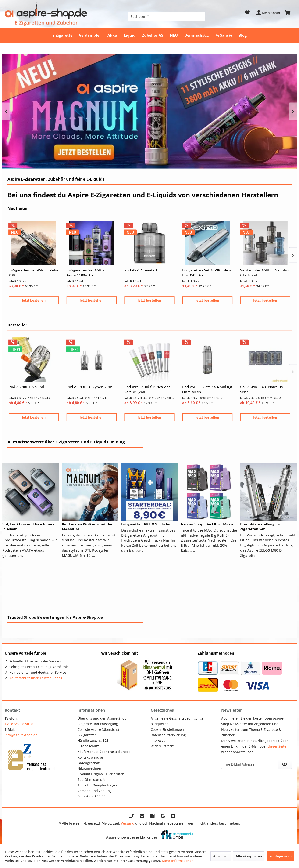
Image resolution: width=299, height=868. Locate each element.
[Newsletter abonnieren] (285, 764)
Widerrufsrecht (163, 746)
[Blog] (243, 35)
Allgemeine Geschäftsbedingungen (178, 718)
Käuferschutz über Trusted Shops (36, 678)
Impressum (160, 740)
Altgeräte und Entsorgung (98, 724)
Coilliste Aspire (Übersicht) (98, 729)
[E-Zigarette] (62, 35)
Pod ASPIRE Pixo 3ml (26, 387)
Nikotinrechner (89, 768)
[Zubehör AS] (153, 35)
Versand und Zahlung (95, 791)
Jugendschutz (88, 746)
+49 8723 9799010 (19, 724)
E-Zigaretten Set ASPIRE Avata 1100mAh (87, 273)
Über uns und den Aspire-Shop (102, 718)
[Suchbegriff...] (167, 16)
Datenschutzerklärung (168, 735)
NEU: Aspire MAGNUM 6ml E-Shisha (149, 111)
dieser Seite (277, 746)
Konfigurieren (280, 856)
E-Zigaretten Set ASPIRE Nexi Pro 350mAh (207, 273)
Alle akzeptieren (249, 856)
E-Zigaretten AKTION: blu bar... (148, 524)
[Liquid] (130, 35)
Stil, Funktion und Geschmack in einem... (29, 526)
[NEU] (174, 35)
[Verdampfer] (90, 35)
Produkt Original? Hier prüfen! (101, 774)
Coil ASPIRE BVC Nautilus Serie (261, 389)
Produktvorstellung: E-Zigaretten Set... (260, 526)
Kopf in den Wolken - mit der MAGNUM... (87, 526)
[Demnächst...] (197, 35)
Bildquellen (160, 724)
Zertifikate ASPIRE (92, 796)
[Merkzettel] (247, 13)
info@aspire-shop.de (21, 735)
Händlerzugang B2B (93, 740)
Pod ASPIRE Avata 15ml (144, 270)
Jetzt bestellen (34, 300)
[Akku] (112, 35)
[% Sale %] (224, 35)
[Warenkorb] (290, 13)
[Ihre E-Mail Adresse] (249, 764)
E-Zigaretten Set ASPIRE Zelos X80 (34, 273)
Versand (128, 823)
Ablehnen (221, 856)
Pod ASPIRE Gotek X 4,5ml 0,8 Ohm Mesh (207, 389)
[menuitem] (167, 16)
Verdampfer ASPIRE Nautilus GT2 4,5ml (265, 273)
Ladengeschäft (89, 763)
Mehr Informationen (178, 861)
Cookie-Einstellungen (167, 729)
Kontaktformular (91, 757)
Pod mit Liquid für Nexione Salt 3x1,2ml (147, 389)
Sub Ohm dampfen (93, 779)
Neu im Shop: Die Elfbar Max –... (209, 524)
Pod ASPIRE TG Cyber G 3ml (90, 387)
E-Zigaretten (87, 735)
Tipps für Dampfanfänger (98, 785)
